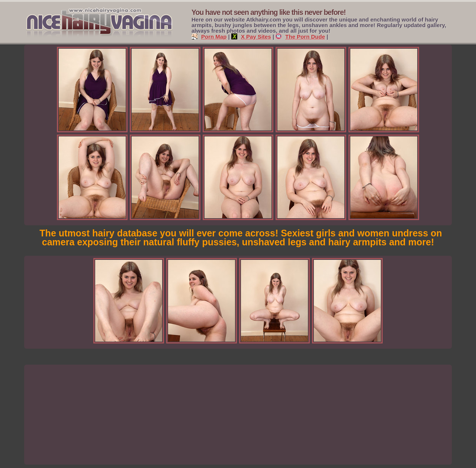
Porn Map (209, 37)
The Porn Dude (300, 37)
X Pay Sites (251, 37)
